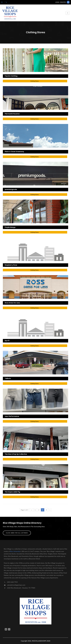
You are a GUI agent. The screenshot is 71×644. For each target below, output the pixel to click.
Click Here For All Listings (17, 533)
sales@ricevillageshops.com (15, 585)
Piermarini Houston (12, 114)
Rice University (15, 551)
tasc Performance (12, 416)
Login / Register (61, 2)
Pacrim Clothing (11, 76)
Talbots (8, 378)
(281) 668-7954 (11, 582)
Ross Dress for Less (12, 303)
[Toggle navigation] (68, 13)
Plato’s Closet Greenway (14, 152)
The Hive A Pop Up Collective (16, 454)
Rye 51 (7, 341)
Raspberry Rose (11, 265)
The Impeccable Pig (12, 492)
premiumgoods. (11, 189)
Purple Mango (10, 227)
